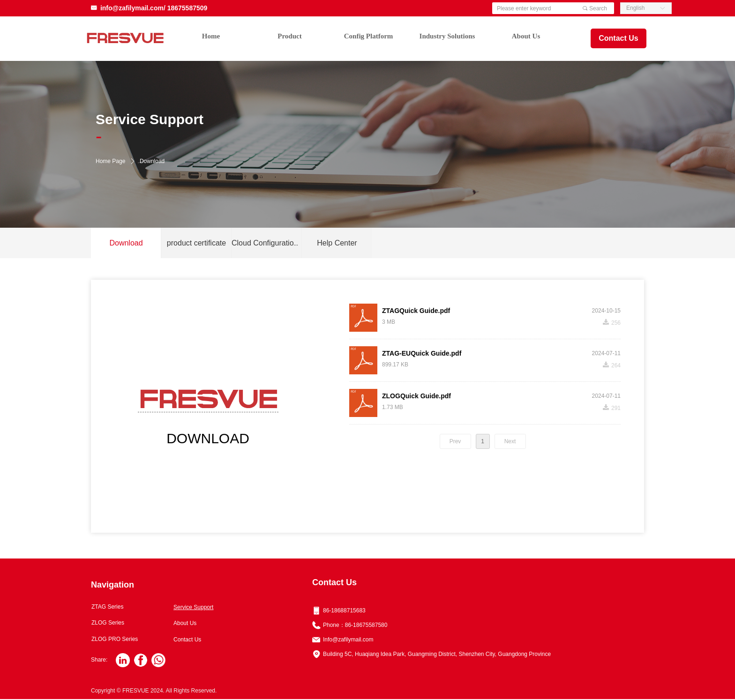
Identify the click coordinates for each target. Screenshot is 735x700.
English (635, 8)
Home (211, 36)
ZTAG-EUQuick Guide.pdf (422, 353)
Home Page (110, 161)
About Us (526, 36)
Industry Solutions (447, 36)
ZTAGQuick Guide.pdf (416, 311)
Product (289, 36)
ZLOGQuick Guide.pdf (416, 396)
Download (152, 161)
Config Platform (369, 36)
